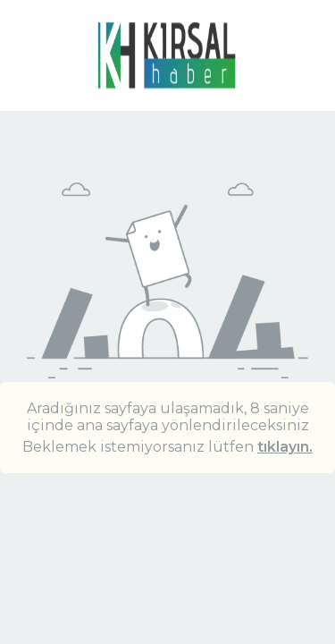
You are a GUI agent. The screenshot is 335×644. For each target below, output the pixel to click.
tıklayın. (285, 447)
